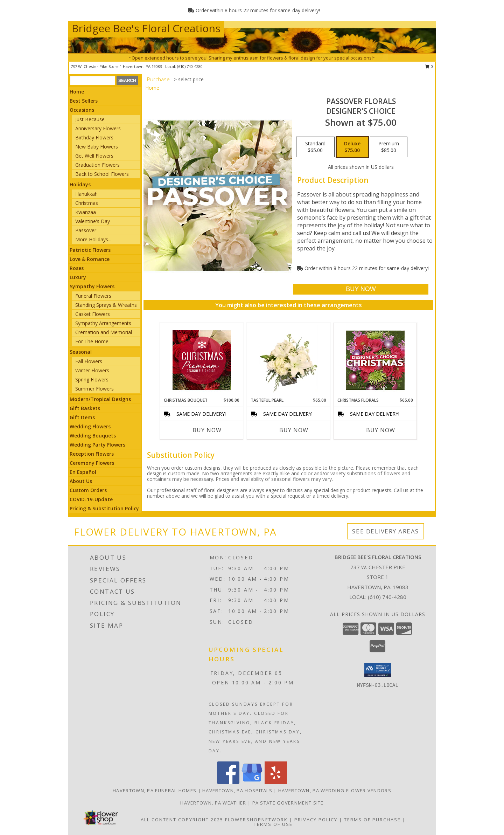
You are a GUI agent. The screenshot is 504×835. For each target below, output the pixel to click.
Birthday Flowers (94, 137)
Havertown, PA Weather (213, 803)
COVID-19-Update (91, 499)
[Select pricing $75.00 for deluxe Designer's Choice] (352, 147)
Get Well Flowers (94, 156)
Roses (77, 268)
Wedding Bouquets (93, 436)
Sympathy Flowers (92, 286)
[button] (378, 670)
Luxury (78, 277)
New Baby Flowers (97, 147)
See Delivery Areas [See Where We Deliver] (386, 531)
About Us (81, 481)
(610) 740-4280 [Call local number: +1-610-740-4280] (190, 66)
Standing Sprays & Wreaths (106, 305)
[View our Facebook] (228, 782)
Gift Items (82, 417)
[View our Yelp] (276, 782)
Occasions (82, 110)
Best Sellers (84, 101)
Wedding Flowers (90, 426)
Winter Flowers (92, 370)
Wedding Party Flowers (97, 445)
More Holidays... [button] (93, 239)
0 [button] (429, 66)
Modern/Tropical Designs (100, 399)
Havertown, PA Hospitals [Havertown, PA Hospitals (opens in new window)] (237, 791)
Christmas (87, 203)
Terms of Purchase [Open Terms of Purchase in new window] (372, 820)
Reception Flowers (92, 454)
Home (77, 92)
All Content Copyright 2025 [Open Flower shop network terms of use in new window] (182, 820)
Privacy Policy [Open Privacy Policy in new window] (316, 820)
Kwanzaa (86, 212)
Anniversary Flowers (98, 128)
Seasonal (81, 352)
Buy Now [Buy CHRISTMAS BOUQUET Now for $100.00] (207, 430)
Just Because (90, 119)
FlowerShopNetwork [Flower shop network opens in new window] (256, 820)
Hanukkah (86, 194)
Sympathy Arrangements (103, 323)
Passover (86, 230)
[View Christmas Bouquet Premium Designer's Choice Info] (202, 360)
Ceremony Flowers (92, 463)
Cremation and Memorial (104, 332)
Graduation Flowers (97, 165)
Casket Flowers (93, 314)
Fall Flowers (89, 361)
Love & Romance (90, 259)
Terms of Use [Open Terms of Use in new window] (273, 824)
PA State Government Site (288, 803)
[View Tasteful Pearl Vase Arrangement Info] (289, 360)
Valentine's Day (93, 221)
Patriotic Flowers (90, 250)
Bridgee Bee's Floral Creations (146, 28)
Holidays (80, 184)
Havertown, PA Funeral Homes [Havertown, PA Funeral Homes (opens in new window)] (155, 791)
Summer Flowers (94, 389)
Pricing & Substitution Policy (104, 508)
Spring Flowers (92, 379)
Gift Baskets (85, 408)
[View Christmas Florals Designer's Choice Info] (375, 360)
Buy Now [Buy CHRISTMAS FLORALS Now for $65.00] (381, 430)
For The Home (92, 341)
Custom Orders (88, 490)
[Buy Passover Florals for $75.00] (361, 289)
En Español (83, 472)
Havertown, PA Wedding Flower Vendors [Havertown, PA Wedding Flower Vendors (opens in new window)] (335, 791)
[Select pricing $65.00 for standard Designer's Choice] (315, 147)
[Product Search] (93, 81)
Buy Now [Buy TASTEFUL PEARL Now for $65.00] (294, 430)
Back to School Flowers (102, 174)
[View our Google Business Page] (252, 782)
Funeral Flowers (93, 296)
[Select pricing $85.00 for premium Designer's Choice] (389, 147)
